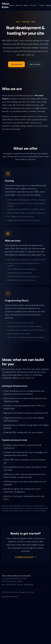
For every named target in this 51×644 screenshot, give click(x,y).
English (48, 5)
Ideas (26, 5)
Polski (42, 5)
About (12, 5)
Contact (33, 5)
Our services (16, 64)
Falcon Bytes (6, 5)
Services (19, 5)
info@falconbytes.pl (25, 557)
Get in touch (35, 64)
